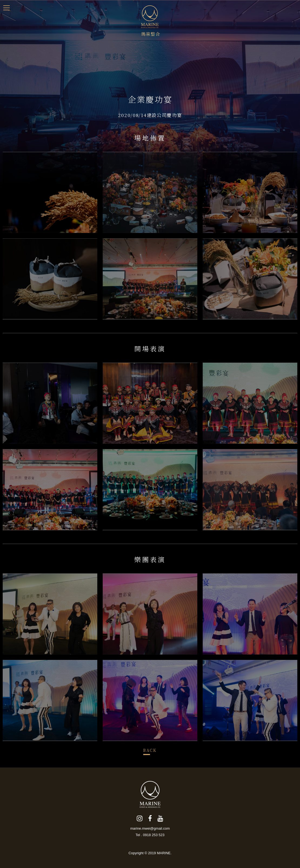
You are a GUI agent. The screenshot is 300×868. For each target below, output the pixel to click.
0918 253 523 (154, 835)
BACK (150, 750)
